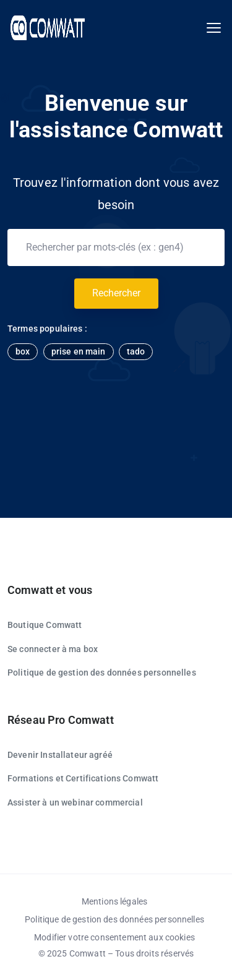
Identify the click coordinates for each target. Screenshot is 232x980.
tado (136, 351)
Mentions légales (114, 901)
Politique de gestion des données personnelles (102, 673)
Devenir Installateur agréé (60, 755)
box (23, 351)
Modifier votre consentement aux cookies (114, 937)
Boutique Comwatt (45, 625)
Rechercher (116, 293)
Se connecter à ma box (53, 649)
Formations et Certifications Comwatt (83, 778)
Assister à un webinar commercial (75, 802)
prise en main (79, 351)
